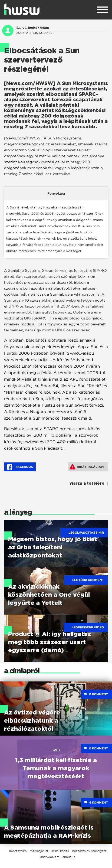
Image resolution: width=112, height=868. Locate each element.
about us (69, 857)
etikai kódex (60, 851)
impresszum (18, 851)
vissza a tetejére (87, 484)
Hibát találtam (87, 467)
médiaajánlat (39, 851)
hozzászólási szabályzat (89, 851)
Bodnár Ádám (38, 28)
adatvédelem (50, 857)
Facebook (20, 467)
